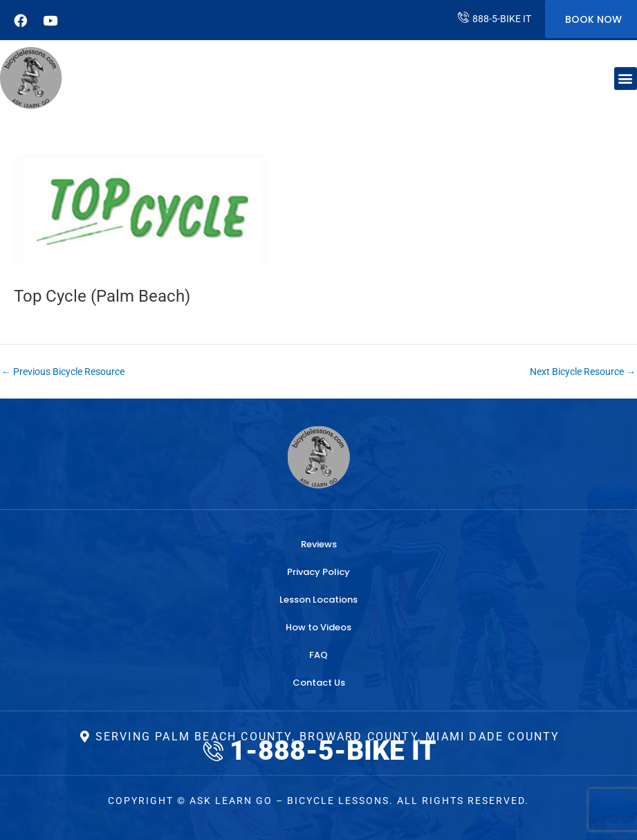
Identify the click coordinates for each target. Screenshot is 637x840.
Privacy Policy (318, 572)
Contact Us (319, 683)
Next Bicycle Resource (583, 372)
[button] (626, 79)
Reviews (319, 544)
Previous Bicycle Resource (63, 372)
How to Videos (318, 627)
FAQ (318, 655)
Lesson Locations (318, 600)
